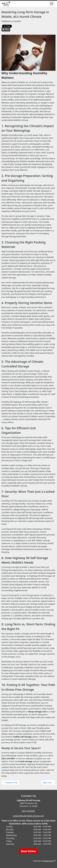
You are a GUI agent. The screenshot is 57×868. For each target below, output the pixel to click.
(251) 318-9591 (28, 811)
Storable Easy (49, 861)
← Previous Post (10, 783)
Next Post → (48, 783)
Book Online (28, 851)
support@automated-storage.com (28, 816)
